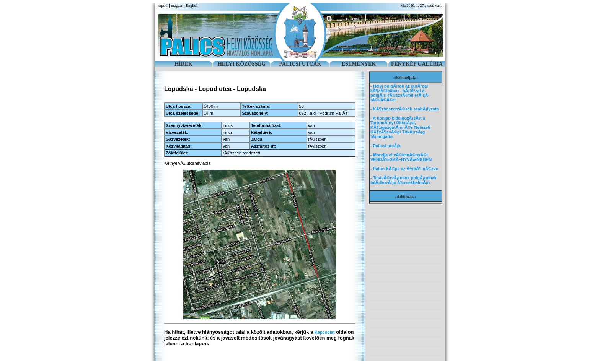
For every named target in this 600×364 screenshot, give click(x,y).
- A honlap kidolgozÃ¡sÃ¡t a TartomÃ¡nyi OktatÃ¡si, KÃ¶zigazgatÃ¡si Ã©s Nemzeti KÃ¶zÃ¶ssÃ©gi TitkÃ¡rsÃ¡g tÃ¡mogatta (400, 127)
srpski (163, 6)
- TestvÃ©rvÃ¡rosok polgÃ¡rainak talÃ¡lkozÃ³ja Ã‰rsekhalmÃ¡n (404, 180)
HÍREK (183, 64)
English (192, 6)
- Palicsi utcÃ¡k (386, 146)
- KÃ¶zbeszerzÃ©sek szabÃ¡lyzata (405, 109)
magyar (177, 6)
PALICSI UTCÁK (300, 64)
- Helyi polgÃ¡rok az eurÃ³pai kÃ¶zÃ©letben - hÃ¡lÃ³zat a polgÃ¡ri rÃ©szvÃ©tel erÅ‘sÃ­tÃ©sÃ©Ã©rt (400, 93)
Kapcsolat (325, 332)
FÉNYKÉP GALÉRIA (417, 64)
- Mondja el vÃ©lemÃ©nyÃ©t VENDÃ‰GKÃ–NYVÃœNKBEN (401, 157)
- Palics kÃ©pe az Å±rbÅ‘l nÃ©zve (404, 169)
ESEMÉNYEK (359, 64)
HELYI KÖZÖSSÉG (242, 64)
